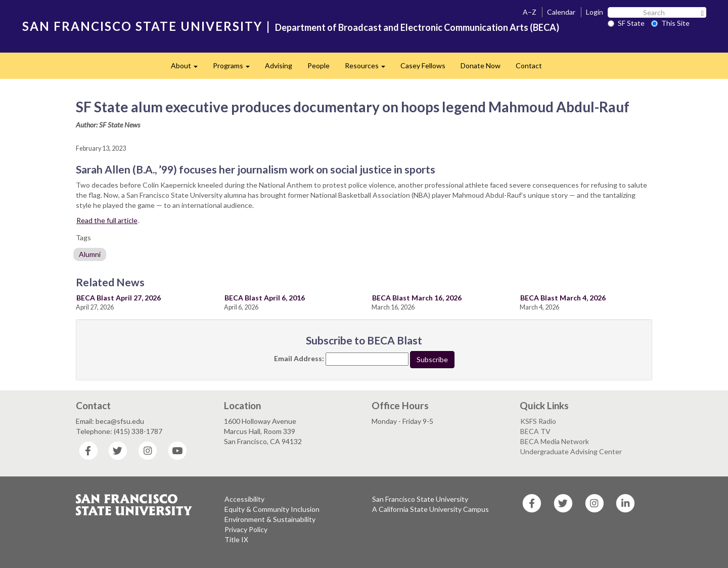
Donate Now (481, 65)
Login (595, 12)
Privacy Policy (246, 529)
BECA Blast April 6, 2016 (265, 298)
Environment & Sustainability (270, 519)
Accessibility (244, 499)
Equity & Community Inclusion (272, 509)
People (318, 65)
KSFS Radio (538, 421)
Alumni (90, 254)
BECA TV (535, 431)
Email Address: (299, 358)
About (188, 69)
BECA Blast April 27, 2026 (119, 298)
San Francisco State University (420, 499)
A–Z (530, 12)
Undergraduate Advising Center (571, 451)
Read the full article (107, 220)
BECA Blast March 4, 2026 (563, 298)
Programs (235, 69)
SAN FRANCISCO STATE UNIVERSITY (142, 26)
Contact (529, 65)
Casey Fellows (423, 65)
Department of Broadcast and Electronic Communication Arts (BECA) (417, 27)
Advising (279, 65)
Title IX (236, 539)
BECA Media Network (555, 441)
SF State (626, 23)
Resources (369, 69)
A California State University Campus (430, 509)
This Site (670, 23)
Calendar (561, 12)
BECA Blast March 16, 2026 (417, 298)
